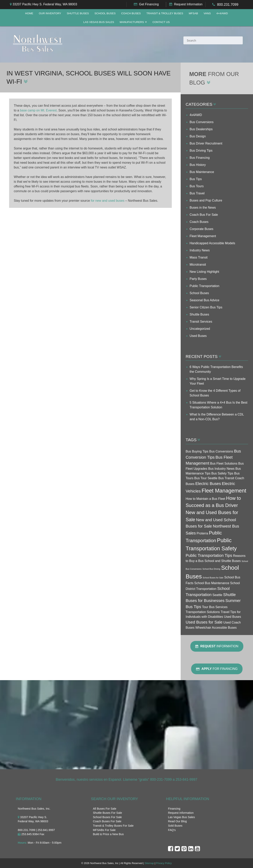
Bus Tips (196, 179)
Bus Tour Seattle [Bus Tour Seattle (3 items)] (206, 478)
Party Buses (198, 279)
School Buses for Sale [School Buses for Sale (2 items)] (213, 578)
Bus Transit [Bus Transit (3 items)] (226, 478)
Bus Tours (197, 186)
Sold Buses (175, 826)
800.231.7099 (228, 5)
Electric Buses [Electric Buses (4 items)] (208, 483)
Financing (174, 809)
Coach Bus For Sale (204, 215)
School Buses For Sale (107, 817)
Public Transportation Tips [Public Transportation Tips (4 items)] (209, 555)
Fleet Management (203, 236)
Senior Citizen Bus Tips (206, 307)
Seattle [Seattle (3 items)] (217, 595)
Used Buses (198, 336)
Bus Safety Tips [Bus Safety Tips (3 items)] (222, 473)
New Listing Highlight (204, 272)
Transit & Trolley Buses (165, 13)
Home (29, 13)
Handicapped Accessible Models (212, 243)
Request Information (188, 4)
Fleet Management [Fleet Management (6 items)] (224, 491)
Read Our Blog (177, 821)
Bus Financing (200, 158)
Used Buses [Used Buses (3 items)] (232, 617)
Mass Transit (199, 257)
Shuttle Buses (78, 13)
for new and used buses (108, 201)
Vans (207, 13)
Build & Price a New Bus (108, 834)
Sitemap (149, 863)
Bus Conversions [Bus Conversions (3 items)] (221, 451)
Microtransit (198, 265)
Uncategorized (200, 329)
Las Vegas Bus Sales (99, 22)
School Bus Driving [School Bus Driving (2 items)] (211, 569)
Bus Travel (197, 193)
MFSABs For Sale (104, 830)
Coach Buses (131, 13)
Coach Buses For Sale (107, 821)
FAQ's (172, 830)
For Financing (217, 669)
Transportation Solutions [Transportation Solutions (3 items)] (203, 612)
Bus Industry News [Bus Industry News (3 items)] (221, 469)
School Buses (105, 13)
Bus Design (198, 136)
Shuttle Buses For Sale (107, 813)
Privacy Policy (164, 863)
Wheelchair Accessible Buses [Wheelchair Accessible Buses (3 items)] (216, 628)
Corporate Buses (201, 229)
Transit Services (201, 322)
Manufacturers (132, 22)
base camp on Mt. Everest (38, 110)
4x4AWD (196, 115)
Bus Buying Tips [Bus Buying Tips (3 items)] (197, 451)
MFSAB (193, 13)
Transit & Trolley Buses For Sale (113, 826)
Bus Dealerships (201, 129)
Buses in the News (203, 208)
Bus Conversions (202, 122)
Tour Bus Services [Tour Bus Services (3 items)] (215, 607)
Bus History (198, 165)
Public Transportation (204, 286)
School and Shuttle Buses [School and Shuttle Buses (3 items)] (222, 561)
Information (217, 646)
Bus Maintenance (202, 172)
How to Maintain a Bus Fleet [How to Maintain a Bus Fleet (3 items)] (205, 499)
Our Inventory (50, 13)
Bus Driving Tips (201, 151)
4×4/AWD (222, 13)
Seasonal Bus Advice (204, 300)
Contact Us (161, 22)
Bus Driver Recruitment (206, 143)
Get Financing (149, 4)
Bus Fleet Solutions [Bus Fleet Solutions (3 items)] (224, 463)
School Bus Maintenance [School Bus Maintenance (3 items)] (212, 583)
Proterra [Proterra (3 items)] (202, 533)
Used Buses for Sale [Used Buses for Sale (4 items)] (204, 622)
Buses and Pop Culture (206, 200)
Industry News (200, 250)
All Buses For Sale (105, 809)
